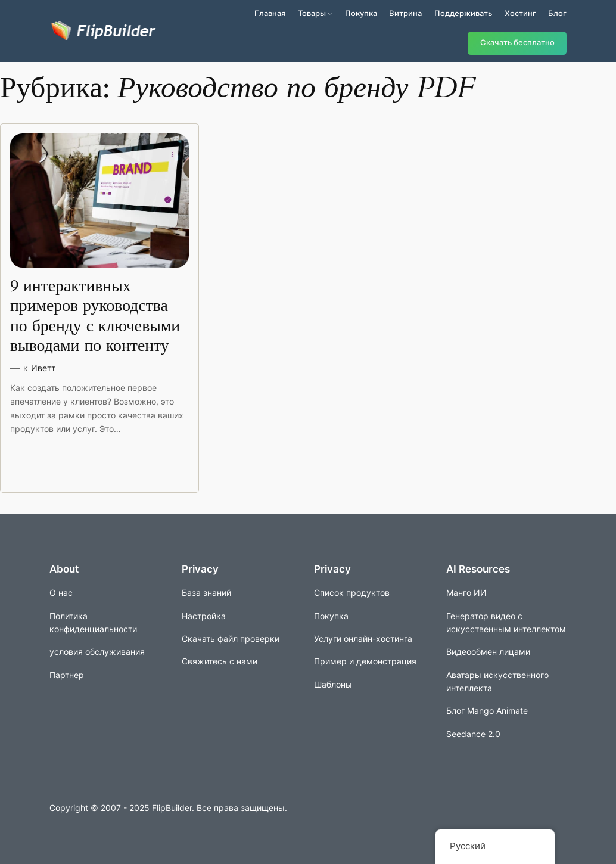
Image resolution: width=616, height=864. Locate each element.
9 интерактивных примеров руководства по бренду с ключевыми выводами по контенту (95, 316)
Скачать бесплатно (517, 43)
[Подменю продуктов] (330, 13)
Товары (312, 13)
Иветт (43, 368)
